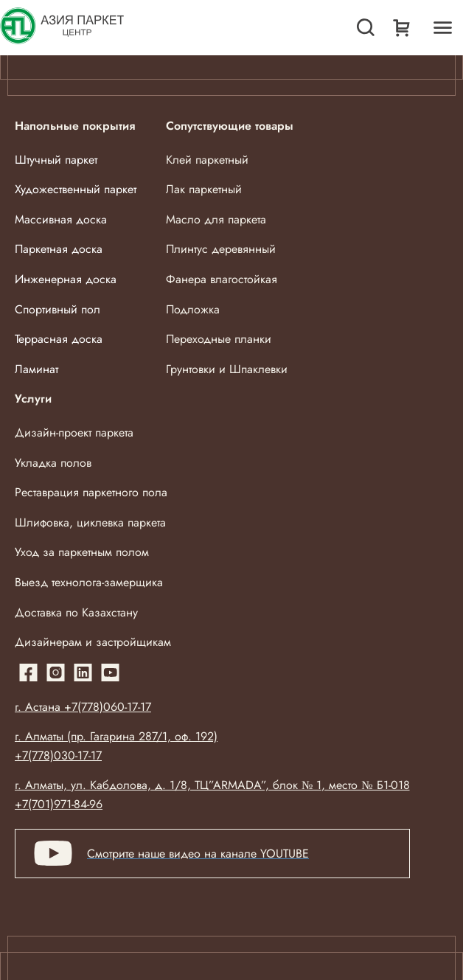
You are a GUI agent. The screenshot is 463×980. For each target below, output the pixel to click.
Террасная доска (59, 339)
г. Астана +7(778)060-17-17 (83, 707)
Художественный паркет (76, 189)
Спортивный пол (58, 309)
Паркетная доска (59, 249)
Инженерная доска (66, 279)
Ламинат (36, 369)
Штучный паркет (56, 160)
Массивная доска (61, 219)
